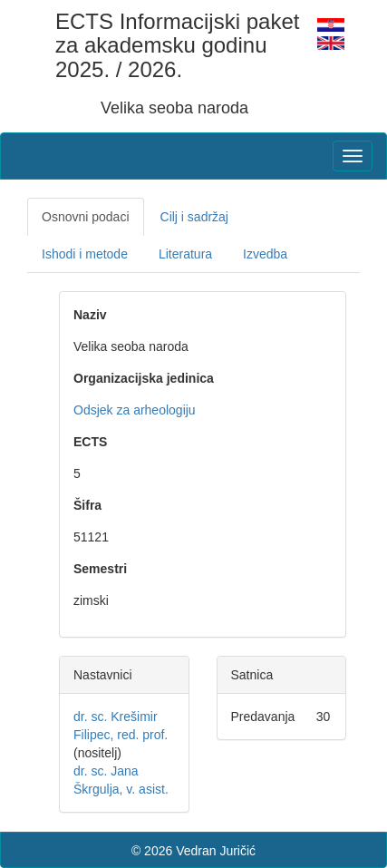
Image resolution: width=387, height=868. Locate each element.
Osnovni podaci (86, 217)
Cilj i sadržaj (194, 217)
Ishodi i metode (85, 254)
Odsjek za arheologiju (135, 410)
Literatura (185, 254)
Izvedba (265, 254)
